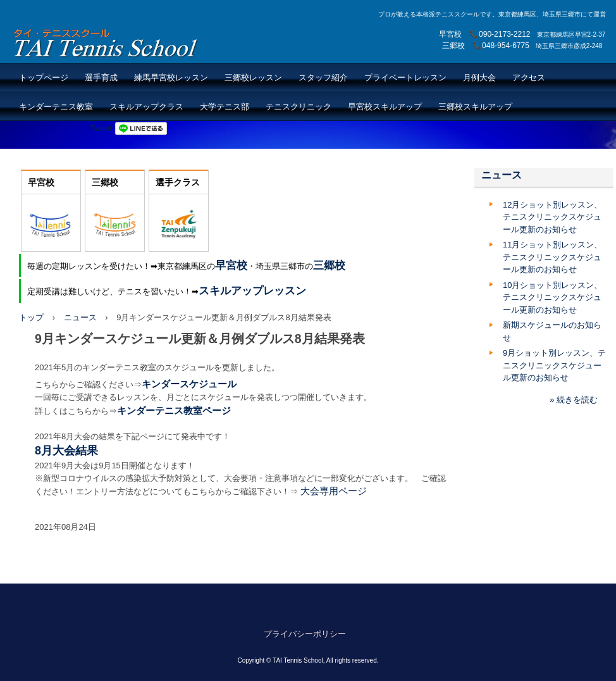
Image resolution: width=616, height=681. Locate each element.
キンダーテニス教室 (56, 107)
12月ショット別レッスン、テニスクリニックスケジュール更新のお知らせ (552, 217)
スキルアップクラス (146, 107)
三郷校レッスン (253, 78)
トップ (31, 317)
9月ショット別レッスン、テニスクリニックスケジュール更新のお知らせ (554, 365)
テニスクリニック (299, 107)
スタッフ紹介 (323, 78)
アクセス (529, 78)
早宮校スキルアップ (385, 107)
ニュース (80, 317)
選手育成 (101, 78)
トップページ (44, 78)
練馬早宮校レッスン (171, 78)
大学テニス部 (225, 107)
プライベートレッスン (405, 78)
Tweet (101, 128)
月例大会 (479, 78)
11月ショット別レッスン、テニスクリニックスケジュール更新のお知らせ (552, 257)
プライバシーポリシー (305, 634)
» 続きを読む (574, 400)
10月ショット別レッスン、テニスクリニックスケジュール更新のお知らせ (552, 297)
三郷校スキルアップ (475, 107)
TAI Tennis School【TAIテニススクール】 (107, 43)
